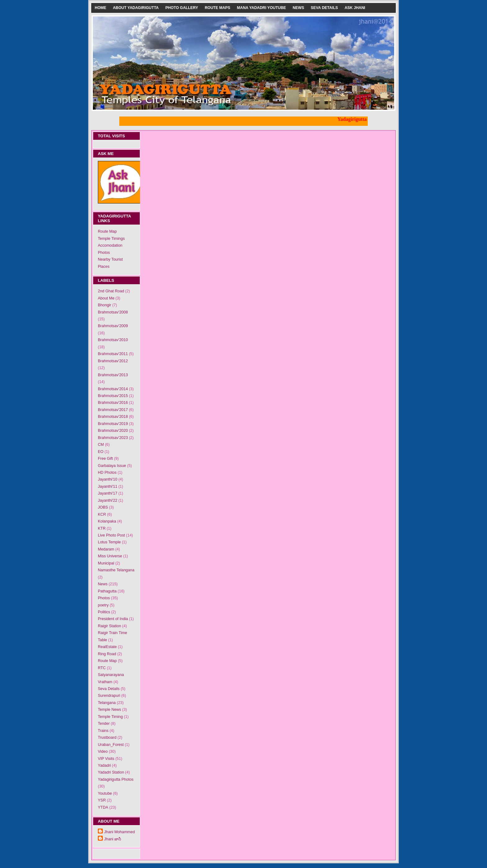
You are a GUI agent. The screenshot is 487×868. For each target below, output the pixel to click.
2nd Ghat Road (111, 291)
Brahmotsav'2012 (113, 361)
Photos (104, 253)
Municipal (106, 563)
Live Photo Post (111, 535)
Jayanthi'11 (108, 487)
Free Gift (105, 459)
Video (103, 752)
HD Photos (107, 473)
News (298, 8)
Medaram (106, 549)
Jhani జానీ (113, 839)
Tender (104, 724)
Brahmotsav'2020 (113, 431)
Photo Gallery (182, 8)
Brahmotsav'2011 (113, 354)
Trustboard (107, 738)
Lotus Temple (109, 542)
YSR (102, 800)
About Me (106, 298)
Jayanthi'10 (108, 479)
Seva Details (324, 8)
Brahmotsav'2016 (113, 403)
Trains (103, 731)
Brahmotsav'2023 (113, 438)
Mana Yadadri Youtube (262, 8)
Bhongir (105, 305)
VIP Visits (106, 759)
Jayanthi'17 (108, 493)
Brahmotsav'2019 (113, 424)
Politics (104, 612)
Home (100, 8)
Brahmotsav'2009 (113, 326)
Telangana (107, 703)
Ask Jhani (355, 8)
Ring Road (107, 654)
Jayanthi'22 (108, 500)
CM (101, 445)
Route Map (107, 231)
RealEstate (107, 647)
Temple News (109, 710)
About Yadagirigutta (136, 8)
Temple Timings (111, 239)
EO (101, 452)
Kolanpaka (107, 521)
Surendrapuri (109, 696)
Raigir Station (109, 626)
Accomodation (110, 245)
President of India (113, 619)
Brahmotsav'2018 (113, 417)
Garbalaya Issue (112, 466)
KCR (102, 514)
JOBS (103, 507)
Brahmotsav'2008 (113, 312)
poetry (103, 605)
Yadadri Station (111, 772)
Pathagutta (107, 591)
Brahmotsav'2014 (113, 389)
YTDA (103, 807)
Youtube (105, 793)
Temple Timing (110, 717)
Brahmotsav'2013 (113, 375)
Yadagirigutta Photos (116, 779)
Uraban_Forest (111, 745)
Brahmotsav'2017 (113, 410)
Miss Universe (110, 556)
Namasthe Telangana (116, 570)
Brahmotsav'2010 (113, 340)
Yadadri (104, 765)
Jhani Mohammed (119, 832)
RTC (102, 668)
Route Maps (217, 8)
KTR (102, 528)
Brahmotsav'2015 (113, 396)
